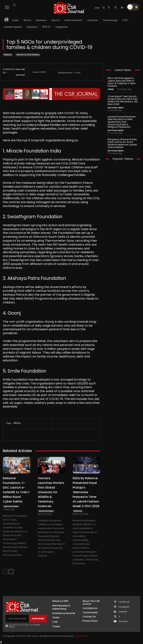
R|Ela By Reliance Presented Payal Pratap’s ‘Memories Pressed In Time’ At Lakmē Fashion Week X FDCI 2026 (86, 492)
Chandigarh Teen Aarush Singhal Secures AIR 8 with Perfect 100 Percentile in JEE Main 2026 (123, 100)
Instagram (124, 607)
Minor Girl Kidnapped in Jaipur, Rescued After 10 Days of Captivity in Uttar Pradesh (122, 82)
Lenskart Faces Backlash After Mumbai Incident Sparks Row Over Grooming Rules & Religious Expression (122, 122)
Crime (111, 89)
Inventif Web (81, 636)
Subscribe (38, 618)
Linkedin (123, 612)
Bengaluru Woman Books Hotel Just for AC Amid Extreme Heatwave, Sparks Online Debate (122, 143)
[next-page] (11, 572)
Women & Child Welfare (28, 55)
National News (11, 506)
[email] (17, 619)
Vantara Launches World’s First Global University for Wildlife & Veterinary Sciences (51, 492)
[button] (14, 5)
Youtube (123, 621)
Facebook (124, 602)
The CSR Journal (20, 72)
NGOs (17, 423)
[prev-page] (5, 572)
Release (8, 55)
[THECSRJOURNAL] (69, 8)
